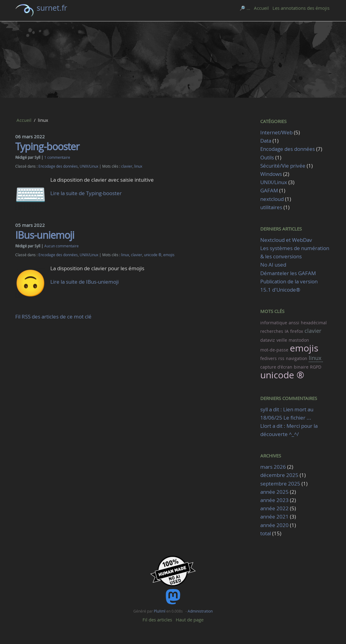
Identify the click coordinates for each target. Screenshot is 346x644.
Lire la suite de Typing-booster (86, 193)
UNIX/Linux (89, 166)
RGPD (316, 367)
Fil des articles (157, 620)
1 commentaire (57, 157)
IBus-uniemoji (45, 235)
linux (138, 166)
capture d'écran (276, 367)
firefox (297, 331)
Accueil (261, 8)
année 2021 (274, 517)
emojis (169, 255)
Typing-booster (47, 146)
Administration (200, 611)
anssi (294, 323)
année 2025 (274, 492)
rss (281, 358)
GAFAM (269, 190)
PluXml (160, 611)
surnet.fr (52, 8)
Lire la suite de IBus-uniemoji (85, 282)
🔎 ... (245, 8)
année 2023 (274, 500)
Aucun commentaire (61, 246)
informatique (274, 323)
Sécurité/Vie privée (283, 166)
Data (266, 141)
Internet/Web (276, 132)
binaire (301, 367)
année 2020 (274, 525)
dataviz (268, 340)
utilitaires (271, 207)
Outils (267, 157)
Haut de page (190, 620)
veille (282, 340)
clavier (127, 166)
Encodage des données (58, 166)
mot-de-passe (274, 350)
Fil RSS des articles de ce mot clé (53, 317)
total (266, 533)
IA (287, 331)
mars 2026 (273, 467)
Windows (271, 174)
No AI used (273, 265)
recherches (272, 331)
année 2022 (274, 508)
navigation (297, 358)
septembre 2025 (280, 484)
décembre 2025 (279, 475)
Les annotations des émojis (301, 8)
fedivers (269, 358)
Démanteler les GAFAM (288, 273)
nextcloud (272, 199)
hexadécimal (314, 323)
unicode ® (153, 255)
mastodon (299, 340)
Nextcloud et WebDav (286, 240)
